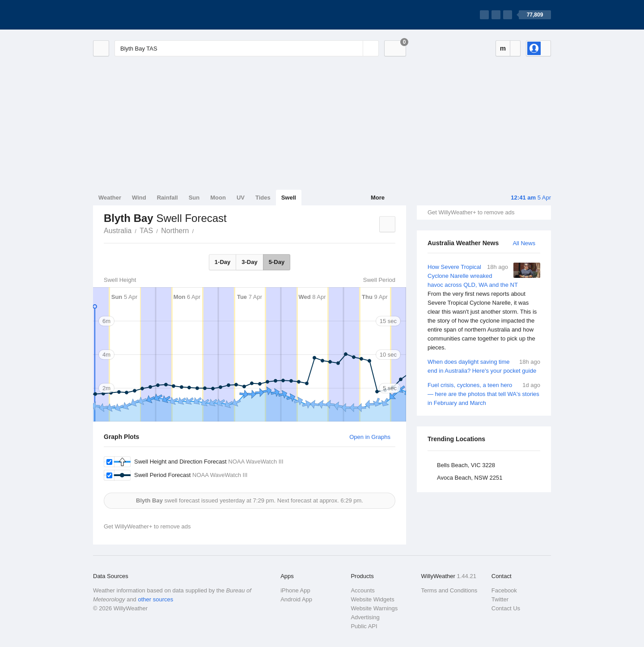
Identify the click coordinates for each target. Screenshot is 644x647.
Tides (263, 198)
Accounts (362, 590)
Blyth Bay (199, 230)
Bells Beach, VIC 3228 (466, 465)
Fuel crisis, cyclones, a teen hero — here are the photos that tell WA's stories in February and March (484, 394)
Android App (296, 599)
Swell (289, 198)
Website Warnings (374, 608)
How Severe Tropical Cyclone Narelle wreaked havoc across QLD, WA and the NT (484, 307)
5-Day (277, 262)
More (378, 198)
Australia (118, 231)
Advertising (365, 617)
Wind (139, 198)
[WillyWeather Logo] (135, 15)
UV (241, 198)
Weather (110, 198)
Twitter (500, 599)
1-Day (222, 262)
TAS (146, 231)
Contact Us (506, 608)
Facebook (504, 590)
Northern (175, 231)
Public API (364, 626)
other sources (155, 599)
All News (524, 243)
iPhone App (295, 590)
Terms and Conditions (449, 590)
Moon (218, 198)
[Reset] (355, 48)
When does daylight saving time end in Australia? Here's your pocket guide (484, 366)
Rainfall (167, 198)
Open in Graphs (370, 437)
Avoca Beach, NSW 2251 (470, 478)
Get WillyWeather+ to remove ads (471, 212)
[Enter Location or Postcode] (247, 48)
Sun (194, 198)
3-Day (249, 262)
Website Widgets (372, 599)
